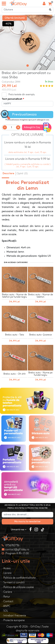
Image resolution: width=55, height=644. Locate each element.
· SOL (5, 611)
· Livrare (7, 573)
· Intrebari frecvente (14, 616)
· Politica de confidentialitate (19, 578)
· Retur (6, 597)
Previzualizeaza (19, 115)
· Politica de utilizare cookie (18, 587)
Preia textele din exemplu (22, 95)
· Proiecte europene (13, 620)
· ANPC (6, 606)
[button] (28, 66)
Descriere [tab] (8, 174)
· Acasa (6, 568)
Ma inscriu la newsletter (27, 522)
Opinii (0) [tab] (22, 173)
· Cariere (7, 592)
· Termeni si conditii (13, 583)
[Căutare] (50, 10)
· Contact (8, 601)
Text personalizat (12, 99)
